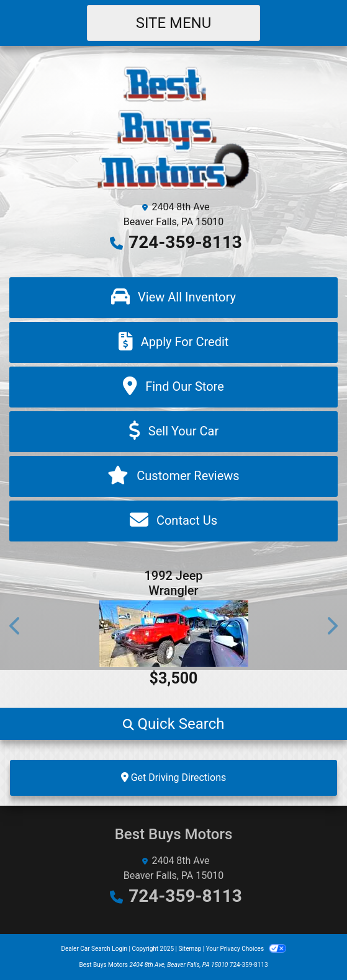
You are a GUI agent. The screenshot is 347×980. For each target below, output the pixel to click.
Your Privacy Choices (246, 949)
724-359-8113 (185, 242)
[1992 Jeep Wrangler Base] (173, 634)
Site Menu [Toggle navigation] (174, 23)
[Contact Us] (173, 521)
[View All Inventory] (173, 298)
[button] (16, 626)
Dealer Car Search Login (94, 949)
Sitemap (190, 949)
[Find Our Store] (173, 387)
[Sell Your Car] (173, 432)
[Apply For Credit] (173, 342)
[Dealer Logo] (173, 127)
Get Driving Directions (174, 777)
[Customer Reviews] (173, 476)
